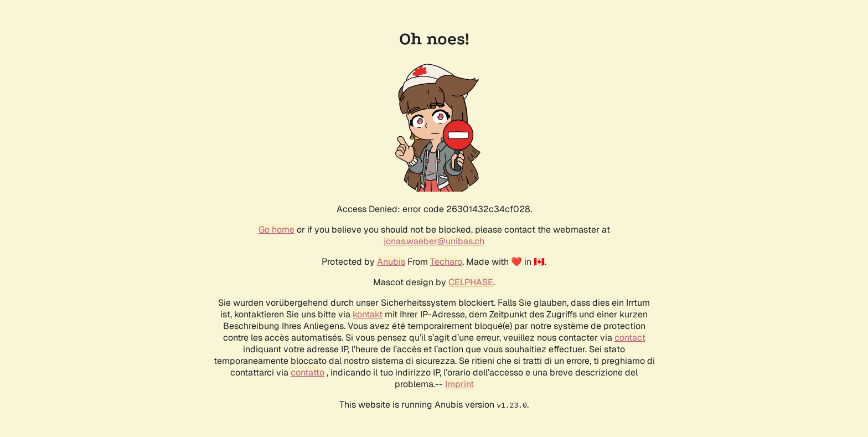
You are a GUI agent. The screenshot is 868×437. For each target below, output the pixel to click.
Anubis (391, 262)
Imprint (459, 384)
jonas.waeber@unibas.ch (434, 241)
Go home (277, 230)
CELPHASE (471, 282)
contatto (308, 372)
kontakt (368, 314)
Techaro (446, 262)
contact (630, 338)
